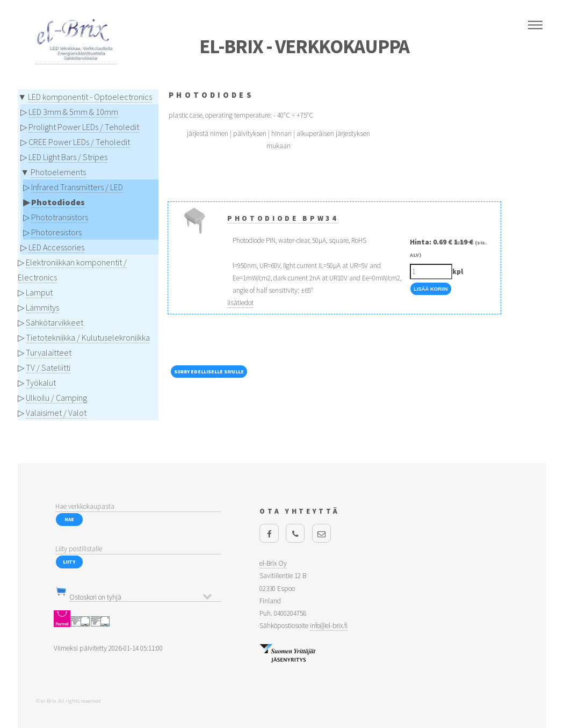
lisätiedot (240, 303)
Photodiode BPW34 (283, 218)
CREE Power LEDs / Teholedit (79, 142)
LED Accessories (56, 247)
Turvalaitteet (49, 352)
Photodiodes (58, 202)
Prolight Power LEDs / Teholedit (84, 127)
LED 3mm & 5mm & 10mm (73, 112)
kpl (458, 272)
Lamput (39, 292)
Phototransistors (60, 217)
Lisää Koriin (431, 289)
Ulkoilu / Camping (56, 398)
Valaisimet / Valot (56, 413)
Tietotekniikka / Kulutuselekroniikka (88, 337)
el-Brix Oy (273, 563)
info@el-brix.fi (329, 626)
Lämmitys (42, 307)
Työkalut (41, 383)
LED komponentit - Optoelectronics (90, 97)
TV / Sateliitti (48, 367)
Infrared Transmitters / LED (77, 187)
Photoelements (58, 172)
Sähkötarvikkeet (55, 322)
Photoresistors (56, 232)
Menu (535, 25)
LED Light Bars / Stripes (68, 157)
